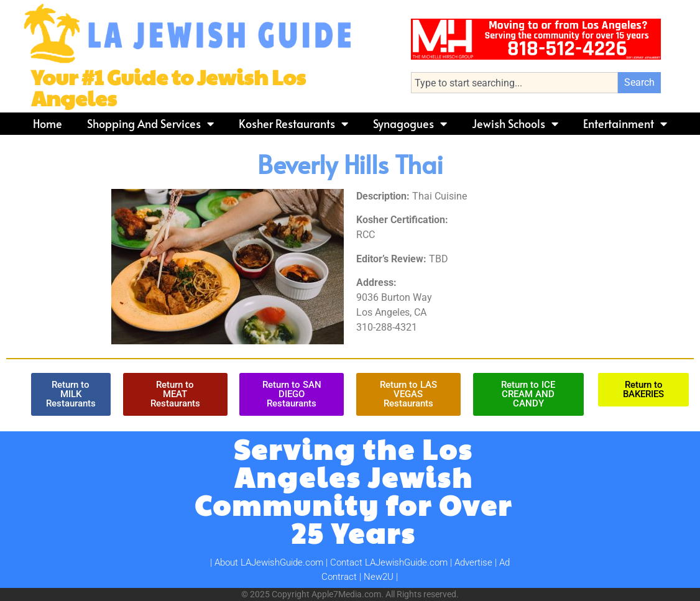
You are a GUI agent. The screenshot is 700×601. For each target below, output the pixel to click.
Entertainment (625, 124)
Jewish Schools (515, 124)
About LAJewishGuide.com (269, 562)
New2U (379, 577)
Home (48, 123)
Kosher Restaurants (293, 124)
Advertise (473, 562)
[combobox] (514, 83)
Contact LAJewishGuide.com (389, 562)
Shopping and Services (150, 124)
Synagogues (410, 124)
